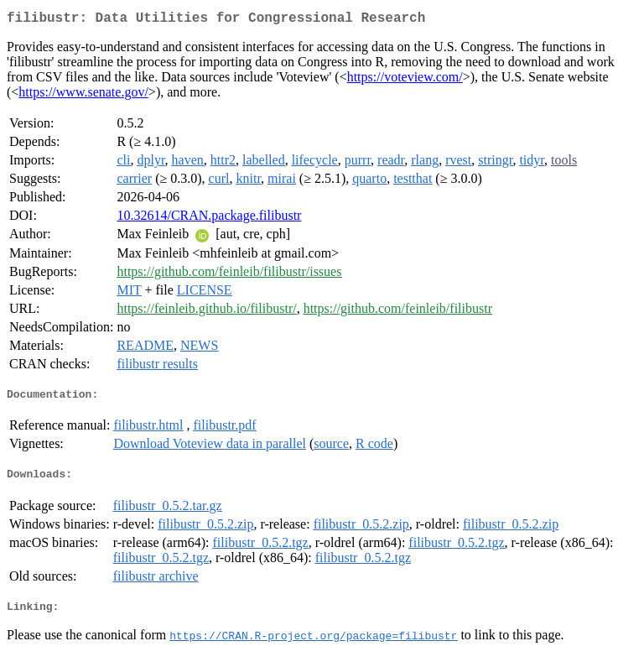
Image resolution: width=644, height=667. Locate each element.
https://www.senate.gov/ (83, 95)
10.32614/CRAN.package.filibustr (209, 219)
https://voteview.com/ (405, 80)
